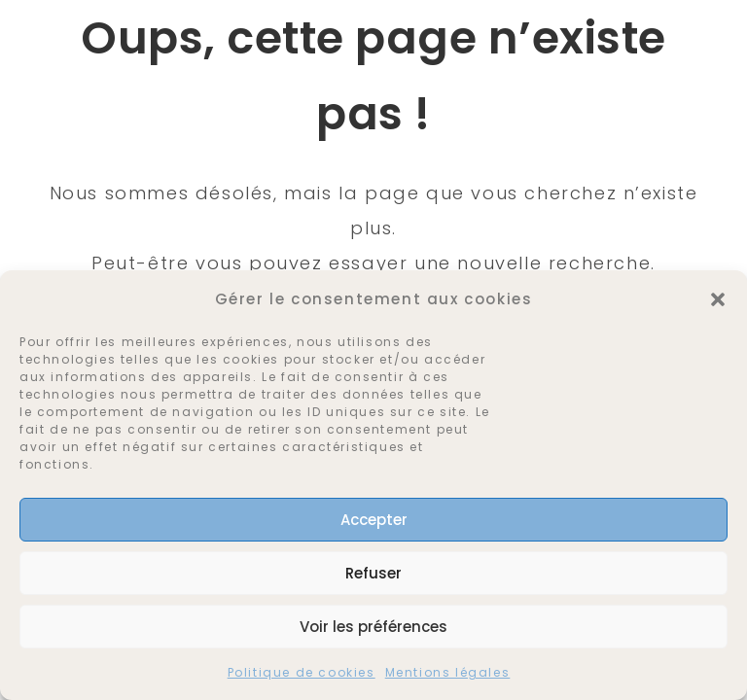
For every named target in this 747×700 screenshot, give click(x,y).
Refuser (373, 573)
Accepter (374, 520)
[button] (718, 299)
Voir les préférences (373, 627)
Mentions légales (448, 672)
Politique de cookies (302, 672)
